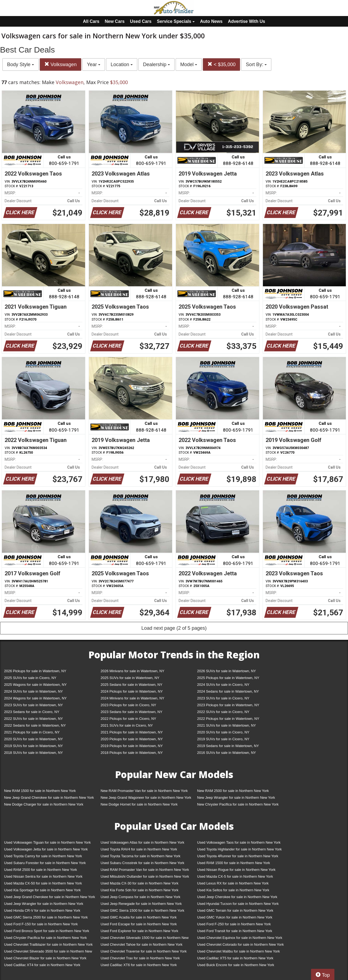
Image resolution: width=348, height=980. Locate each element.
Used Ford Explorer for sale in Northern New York (139, 931)
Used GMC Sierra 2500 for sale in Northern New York (46, 917)
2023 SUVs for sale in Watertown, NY (33, 705)
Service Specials (176, 21)
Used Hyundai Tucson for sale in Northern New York (238, 904)
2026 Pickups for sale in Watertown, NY (35, 671)
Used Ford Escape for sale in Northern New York (139, 924)
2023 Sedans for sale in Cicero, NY (32, 712)
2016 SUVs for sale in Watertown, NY (226, 753)
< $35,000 (222, 64)
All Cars (91, 21)
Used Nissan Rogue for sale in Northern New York (236, 870)
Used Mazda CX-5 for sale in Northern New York (235, 876)
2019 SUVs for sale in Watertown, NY (33, 746)
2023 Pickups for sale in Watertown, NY (228, 705)
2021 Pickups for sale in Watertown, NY (132, 732)
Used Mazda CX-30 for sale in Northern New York (139, 883)
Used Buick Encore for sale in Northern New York (236, 965)
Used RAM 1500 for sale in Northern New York (234, 863)
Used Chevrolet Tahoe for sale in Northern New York (142, 944)
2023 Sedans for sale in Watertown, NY (131, 712)
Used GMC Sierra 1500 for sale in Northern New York (142, 910)
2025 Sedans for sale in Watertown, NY (131, 685)
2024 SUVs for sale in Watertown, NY (33, 691)
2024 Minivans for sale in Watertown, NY (132, 698)
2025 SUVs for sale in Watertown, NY (130, 678)
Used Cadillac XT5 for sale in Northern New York (235, 958)
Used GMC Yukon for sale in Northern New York (235, 917)
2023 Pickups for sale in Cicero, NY (128, 705)
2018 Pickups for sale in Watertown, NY (132, 753)
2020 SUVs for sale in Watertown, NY (33, 739)
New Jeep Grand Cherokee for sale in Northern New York (49, 798)
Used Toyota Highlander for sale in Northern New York (239, 849)
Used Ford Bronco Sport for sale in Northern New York (47, 931)
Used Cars (141, 21)
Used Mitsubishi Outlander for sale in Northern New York (145, 876)
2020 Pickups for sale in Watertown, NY (132, 739)
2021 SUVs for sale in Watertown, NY (226, 725)
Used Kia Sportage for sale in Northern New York (42, 890)
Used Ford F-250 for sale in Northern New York (234, 924)
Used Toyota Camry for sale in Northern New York (43, 856)
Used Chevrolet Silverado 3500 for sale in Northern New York (48, 952)
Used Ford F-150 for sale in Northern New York (41, 924)
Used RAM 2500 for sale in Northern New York (41, 870)
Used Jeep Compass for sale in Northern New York (140, 897)
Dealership (156, 64)
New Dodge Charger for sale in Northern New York (44, 804)
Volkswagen (60, 64)
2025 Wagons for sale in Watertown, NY (35, 685)
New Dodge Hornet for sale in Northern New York (139, 804)
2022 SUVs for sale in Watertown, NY (33, 719)
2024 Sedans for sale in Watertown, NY (228, 691)
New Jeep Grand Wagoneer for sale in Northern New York (146, 798)
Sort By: (256, 64)
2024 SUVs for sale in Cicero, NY (223, 685)
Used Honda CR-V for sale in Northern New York (42, 910)
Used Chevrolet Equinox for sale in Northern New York (240, 938)
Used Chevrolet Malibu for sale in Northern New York (238, 951)
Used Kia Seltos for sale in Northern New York (233, 890)
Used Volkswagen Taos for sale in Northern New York (239, 842)
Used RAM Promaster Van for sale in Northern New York (145, 870)
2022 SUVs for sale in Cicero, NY (223, 712)
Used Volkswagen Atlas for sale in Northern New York (142, 842)
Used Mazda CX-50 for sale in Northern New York (43, 883)
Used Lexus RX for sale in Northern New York (233, 883)
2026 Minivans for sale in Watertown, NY (132, 671)
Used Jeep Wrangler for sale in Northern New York (44, 904)
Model (189, 64)
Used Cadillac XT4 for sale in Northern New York (42, 965)
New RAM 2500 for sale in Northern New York (233, 791)
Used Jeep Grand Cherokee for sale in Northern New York (50, 897)
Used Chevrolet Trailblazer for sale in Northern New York (48, 944)
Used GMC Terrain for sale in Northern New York (235, 910)
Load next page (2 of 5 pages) (174, 628)
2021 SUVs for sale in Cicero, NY (127, 725)
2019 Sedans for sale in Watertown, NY (228, 746)
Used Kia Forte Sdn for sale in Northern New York (139, 890)
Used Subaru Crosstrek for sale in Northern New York (142, 863)
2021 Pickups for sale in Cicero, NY (32, 732)
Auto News (211, 21)
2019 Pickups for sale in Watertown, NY (132, 746)
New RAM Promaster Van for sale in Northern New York (144, 791)
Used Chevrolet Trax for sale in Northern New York (140, 958)
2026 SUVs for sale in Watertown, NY (226, 671)
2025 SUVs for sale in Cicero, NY (30, 678)
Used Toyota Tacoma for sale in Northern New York (141, 856)
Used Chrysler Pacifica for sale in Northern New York (45, 938)
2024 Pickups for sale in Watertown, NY (132, 691)
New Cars (115, 21)
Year (94, 64)
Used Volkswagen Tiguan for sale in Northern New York (47, 842)
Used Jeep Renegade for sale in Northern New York (141, 904)
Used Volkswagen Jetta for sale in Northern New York (46, 849)
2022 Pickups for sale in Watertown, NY (228, 719)
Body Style (21, 64)
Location (122, 64)
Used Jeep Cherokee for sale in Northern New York (237, 897)
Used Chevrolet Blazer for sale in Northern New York (45, 958)
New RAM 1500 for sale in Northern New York (40, 791)
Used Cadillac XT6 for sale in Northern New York (139, 965)
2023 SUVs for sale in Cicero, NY (223, 698)
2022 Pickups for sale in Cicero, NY (128, 719)
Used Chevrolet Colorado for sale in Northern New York (240, 944)
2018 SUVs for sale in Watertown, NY (33, 753)
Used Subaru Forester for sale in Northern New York (45, 863)
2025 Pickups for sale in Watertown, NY (228, 678)
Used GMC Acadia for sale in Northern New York (139, 917)
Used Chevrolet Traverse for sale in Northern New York (144, 951)
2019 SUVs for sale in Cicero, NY (223, 739)
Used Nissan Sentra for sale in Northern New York (43, 876)
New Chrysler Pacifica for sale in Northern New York (238, 804)
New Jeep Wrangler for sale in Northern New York (236, 798)
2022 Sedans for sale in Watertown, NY (35, 725)
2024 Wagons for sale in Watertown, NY (35, 698)
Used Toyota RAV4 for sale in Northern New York (139, 849)
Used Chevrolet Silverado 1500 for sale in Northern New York (145, 939)
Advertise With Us (246, 21)
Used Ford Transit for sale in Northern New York (235, 931)
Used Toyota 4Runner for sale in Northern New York (238, 856)
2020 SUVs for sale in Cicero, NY (223, 732)
